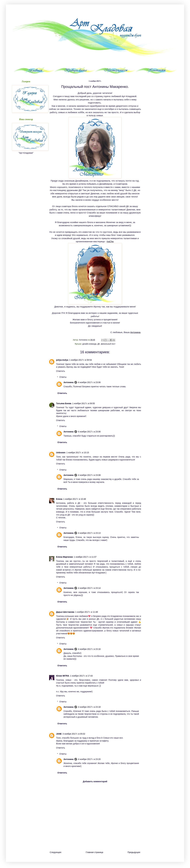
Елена (59, 499)
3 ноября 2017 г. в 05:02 (74, 734)
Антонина (135, 332)
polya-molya (62, 360)
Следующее (56, 852)
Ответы (63, 377)
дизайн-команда (89, 344)
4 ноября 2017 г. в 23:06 (89, 382)
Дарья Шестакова (65, 612)
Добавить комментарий (95, 781)
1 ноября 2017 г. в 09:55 (83, 403)
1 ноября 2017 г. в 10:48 (75, 499)
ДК (99, 344)
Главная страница (95, 852)
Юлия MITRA (63, 676)
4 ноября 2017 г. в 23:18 (89, 707)
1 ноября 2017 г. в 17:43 (81, 676)
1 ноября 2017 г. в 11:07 (85, 557)
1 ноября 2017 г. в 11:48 (87, 612)
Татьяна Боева (64, 403)
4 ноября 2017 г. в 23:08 (89, 475)
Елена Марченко (65, 557)
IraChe (110, 241)
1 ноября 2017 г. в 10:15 (78, 453)
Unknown (61, 453)
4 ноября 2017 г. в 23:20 (89, 759)
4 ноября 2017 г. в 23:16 (89, 649)
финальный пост (108, 344)
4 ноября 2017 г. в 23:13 (89, 533)
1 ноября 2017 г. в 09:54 (81, 360)
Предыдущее (134, 852)
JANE (59, 734)
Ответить (61, 371)
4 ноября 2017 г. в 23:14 (89, 588)
